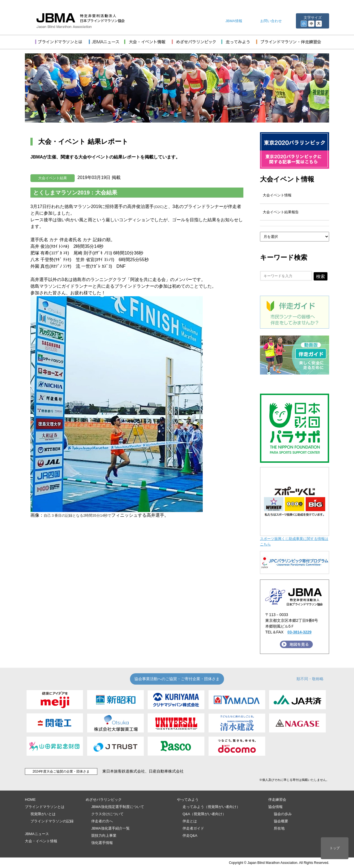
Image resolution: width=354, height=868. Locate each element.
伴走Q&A (190, 835)
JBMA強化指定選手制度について (118, 807)
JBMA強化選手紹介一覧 (110, 828)
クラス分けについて (107, 814)
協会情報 (275, 807)
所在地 (279, 828)
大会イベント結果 (53, 178)
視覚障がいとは (43, 814)
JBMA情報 (234, 21)
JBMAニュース (37, 834)
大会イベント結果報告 (281, 212)
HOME (30, 800)
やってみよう (188, 800)
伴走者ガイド (193, 828)
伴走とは (190, 821)
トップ (335, 848)
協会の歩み (283, 814)
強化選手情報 (102, 843)
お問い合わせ (271, 21)
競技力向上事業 (104, 835)
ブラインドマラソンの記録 (52, 821)
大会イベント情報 (287, 179)
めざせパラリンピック (104, 800)
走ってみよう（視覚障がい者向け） (211, 807)
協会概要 (281, 821)
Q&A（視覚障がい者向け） (204, 814)
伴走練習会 (277, 800)
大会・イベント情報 (41, 841)
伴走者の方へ (102, 821)
